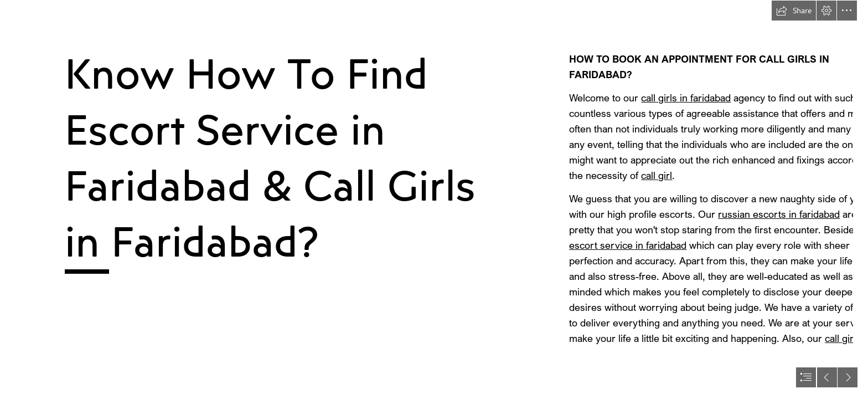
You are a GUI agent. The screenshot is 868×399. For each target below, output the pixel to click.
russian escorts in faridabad (779, 214)
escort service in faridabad (628, 245)
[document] (434, 199)
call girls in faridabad (686, 98)
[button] (794, 11)
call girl (657, 175)
